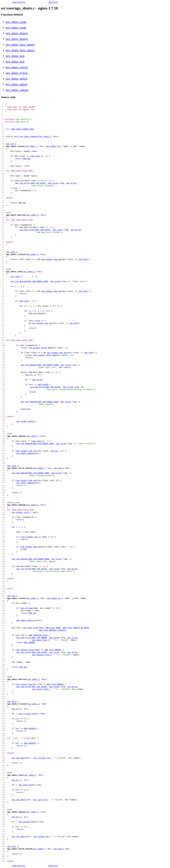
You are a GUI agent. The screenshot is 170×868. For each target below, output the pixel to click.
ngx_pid (83, 259)
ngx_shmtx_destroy (17, 33)
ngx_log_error (22, 183)
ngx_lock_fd (25, 785)
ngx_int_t (11, 144)
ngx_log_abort (19, 758)
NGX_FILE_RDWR (53, 628)
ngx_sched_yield (25, 422)
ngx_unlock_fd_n (42, 837)
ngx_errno (71, 183)
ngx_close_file (24, 684)
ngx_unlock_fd (26, 822)
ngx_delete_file (25, 650)
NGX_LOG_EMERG (39, 638)
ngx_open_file (30, 628)
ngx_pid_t (59, 468)
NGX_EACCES (30, 743)
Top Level (53, 2)
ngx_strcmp (26, 608)
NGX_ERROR (29, 643)
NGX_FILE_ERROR (53, 650)
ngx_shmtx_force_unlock (20, 45)
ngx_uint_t (37, 156)
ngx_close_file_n (41, 689)
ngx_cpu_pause (36, 313)
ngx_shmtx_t (45, 137)
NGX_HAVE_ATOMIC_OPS (22, 129)
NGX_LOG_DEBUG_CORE (38, 282)
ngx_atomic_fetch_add (40, 348)
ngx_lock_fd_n (41, 800)
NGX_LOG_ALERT (38, 183)
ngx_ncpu (24, 301)
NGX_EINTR (43, 385)
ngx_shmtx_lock (15, 56)
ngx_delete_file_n (42, 655)
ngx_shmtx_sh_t (54, 146)
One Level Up (19, 2)
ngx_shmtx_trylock (17, 67)
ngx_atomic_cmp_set (51, 259)
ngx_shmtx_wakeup (17, 90)
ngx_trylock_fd (26, 714)
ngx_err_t (30, 375)
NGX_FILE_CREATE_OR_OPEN (76, 628)
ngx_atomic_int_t (31, 537)
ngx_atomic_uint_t (21, 512)
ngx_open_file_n (41, 640)
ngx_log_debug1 (29, 365)
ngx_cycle (53, 183)
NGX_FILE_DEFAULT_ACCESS (52, 630)
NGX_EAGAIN (30, 729)
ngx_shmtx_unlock (17, 79)
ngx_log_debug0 (19, 282)
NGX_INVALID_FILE (38, 635)
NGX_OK (26, 159)
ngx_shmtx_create (16, 22)
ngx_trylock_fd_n (42, 758)
